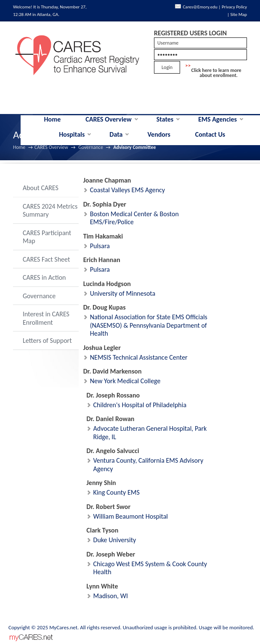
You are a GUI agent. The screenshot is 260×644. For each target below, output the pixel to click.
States (165, 119)
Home (53, 119)
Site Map (239, 15)
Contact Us (210, 134)
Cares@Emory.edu (200, 7)
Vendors (159, 134)
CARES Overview (109, 119)
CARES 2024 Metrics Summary (50, 211)
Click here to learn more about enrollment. (216, 73)
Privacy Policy (234, 7)
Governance (91, 147)
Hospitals (72, 134)
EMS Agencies (218, 119)
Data (116, 134)
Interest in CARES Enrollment (46, 318)
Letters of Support (47, 341)
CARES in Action (44, 277)
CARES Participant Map (47, 237)
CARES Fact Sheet (46, 259)
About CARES (41, 188)
